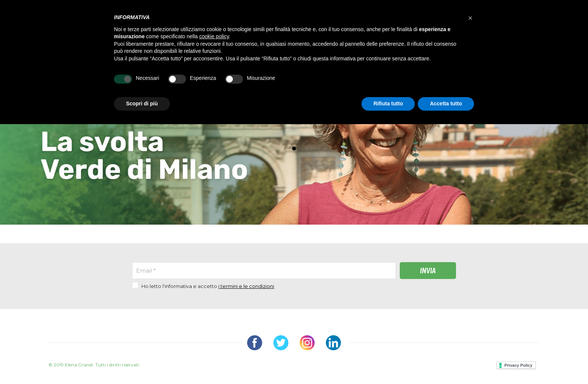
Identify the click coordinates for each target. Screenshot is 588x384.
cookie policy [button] (214, 36)
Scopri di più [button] (142, 103)
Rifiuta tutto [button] (388, 103)
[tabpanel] (294, 124)
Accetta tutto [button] (446, 103)
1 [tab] (296, 150)
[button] (470, 18)
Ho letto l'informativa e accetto (208, 286)
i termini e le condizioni (246, 286)
